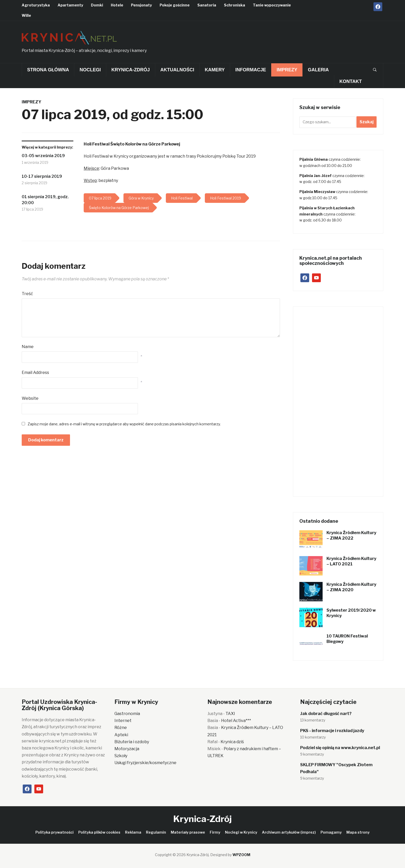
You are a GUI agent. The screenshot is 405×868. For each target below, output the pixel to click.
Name (28, 347)
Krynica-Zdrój (130, 70)
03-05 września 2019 (43, 156)
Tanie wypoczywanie (272, 5)
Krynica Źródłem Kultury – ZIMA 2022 (351, 535)
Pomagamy (331, 832)
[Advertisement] (289, 40)
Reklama (133, 832)
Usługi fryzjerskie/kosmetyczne (145, 763)
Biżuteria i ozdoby (132, 742)
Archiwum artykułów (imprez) (289, 832)
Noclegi (90, 70)
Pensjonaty (141, 5)
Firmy (215, 832)
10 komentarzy (313, 737)
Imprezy (287, 70)
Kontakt (351, 81)
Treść (27, 294)
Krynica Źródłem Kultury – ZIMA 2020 (351, 587)
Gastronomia (127, 714)
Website (30, 398)
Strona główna (48, 70)
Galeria (318, 70)
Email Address (35, 372)
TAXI (230, 714)
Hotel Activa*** (236, 721)
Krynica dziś (232, 742)
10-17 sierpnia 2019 (42, 176)
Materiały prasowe (188, 832)
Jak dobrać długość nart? (326, 714)
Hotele (117, 5)
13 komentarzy (313, 720)
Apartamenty (70, 5)
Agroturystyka (36, 5)
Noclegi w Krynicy (241, 832)
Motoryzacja (127, 749)
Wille (26, 15)
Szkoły (121, 756)
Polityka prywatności (54, 832)
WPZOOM (241, 855)
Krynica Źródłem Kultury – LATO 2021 (351, 561)
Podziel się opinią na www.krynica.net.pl (340, 748)
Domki (97, 5)
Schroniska (235, 5)
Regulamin (156, 832)
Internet (123, 721)
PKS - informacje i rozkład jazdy (332, 731)
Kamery (215, 70)
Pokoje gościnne (175, 5)
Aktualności (177, 70)
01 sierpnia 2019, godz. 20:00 (45, 200)
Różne (121, 728)
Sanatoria (207, 5)
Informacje (251, 70)
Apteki (121, 735)
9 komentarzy (312, 754)
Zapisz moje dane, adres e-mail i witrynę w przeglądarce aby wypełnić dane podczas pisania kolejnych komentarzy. (124, 424)
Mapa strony (358, 832)
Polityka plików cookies (99, 832)
